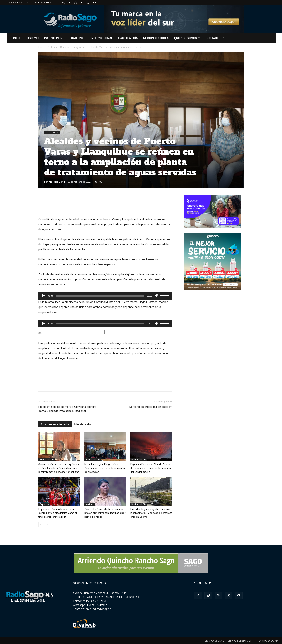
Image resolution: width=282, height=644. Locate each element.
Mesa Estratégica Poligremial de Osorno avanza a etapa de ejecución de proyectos (105, 468)
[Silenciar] (156, 296)
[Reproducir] (43, 296)
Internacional (102, 38)
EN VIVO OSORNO (215, 641)
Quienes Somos (187, 38)
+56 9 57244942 (97, 605)
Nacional (78, 38)
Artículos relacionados (55, 424)
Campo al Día (128, 38)
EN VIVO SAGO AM (268, 641)
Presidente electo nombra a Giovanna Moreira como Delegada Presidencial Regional (67, 409)
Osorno (33, 38)
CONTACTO (215, 38)
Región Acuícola (156, 38)
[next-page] (47, 524)
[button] (63, 3)
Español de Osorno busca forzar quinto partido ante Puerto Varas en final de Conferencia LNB (58, 513)
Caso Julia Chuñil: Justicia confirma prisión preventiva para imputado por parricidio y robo (105, 513)
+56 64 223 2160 (96, 601)
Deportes (44, 504)
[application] (105, 296)
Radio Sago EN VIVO (44, 3)
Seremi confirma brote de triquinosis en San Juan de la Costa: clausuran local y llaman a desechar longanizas (59, 468)
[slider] (100, 296)
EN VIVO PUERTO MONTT (241, 641)
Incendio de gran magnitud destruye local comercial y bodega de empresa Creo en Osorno (151, 513)
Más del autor (83, 424)
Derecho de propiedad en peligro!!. (151, 407)
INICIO (17, 38)
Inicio (41, 47)
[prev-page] (41, 524)
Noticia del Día (56, 47)
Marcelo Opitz (57, 182)
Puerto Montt (55, 38)
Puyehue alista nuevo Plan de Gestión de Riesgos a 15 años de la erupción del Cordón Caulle (151, 468)
